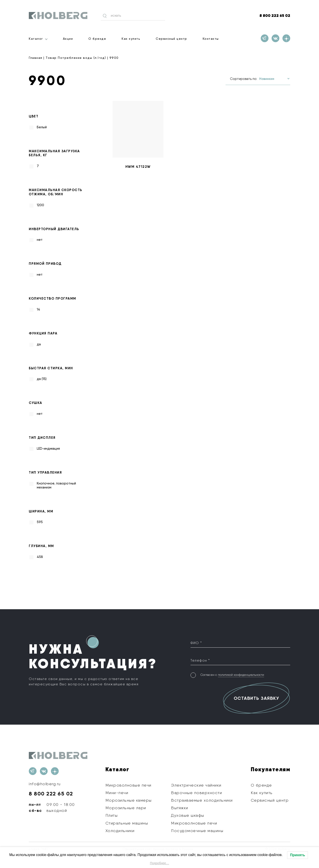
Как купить (131, 39)
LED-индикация (48, 449)
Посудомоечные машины (197, 831)
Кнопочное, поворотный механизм (56, 485)
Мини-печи (117, 793)
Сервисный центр (171, 39)
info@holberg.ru (45, 784)
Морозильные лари (126, 808)
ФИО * (196, 643)
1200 (40, 205)
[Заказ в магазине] (274, 79)
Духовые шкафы (188, 815)
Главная (36, 58)
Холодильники (120, 831)
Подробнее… (160, 863)
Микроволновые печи (128, 785)
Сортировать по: (244, 79)
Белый (42, 127)
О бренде (97, 39)
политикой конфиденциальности (241, 674)
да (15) (42, 379)
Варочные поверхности (196, 793)
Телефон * (200, 660)
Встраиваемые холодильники (202, 800)
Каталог (36, 39)
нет (40, 240)
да (39, 344)
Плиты (112, 815)
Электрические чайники (196, 785)
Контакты (211, 39)
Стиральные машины (127, 823)
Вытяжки (180, 808)
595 (40, 522)
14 (38, 309)
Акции (68, 39)
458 (40, 557)
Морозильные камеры (129, 800)
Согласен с (232, 674)
